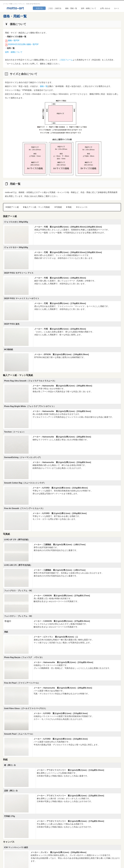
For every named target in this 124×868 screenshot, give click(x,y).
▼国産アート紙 (12, 207)
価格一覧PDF (14, 40)
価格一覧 (44, 86)
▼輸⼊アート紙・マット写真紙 (36, 207)
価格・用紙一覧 (71, 8)
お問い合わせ (105, 8)
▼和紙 (69, 207)
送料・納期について (89, 8)
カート (117, 8)
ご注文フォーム (66, 60)
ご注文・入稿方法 (54, 8)
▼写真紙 (58, 207)
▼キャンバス (82, 207)
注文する (39, 8)
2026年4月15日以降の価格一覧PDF (23, 44)
